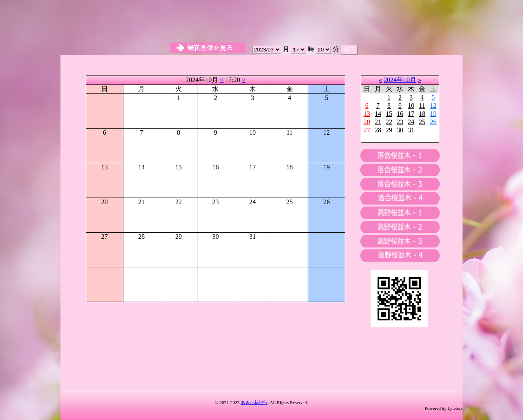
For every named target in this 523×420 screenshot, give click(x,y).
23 (400, 122)
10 (411, 106)
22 (389, 122)
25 (422, 122)
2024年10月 (400, 80)
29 (389, 130)
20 (367, 122)
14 (378, 114)
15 (389, 114)
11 (422, 106)
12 (433, 106)
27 (367, 130)
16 (400, 114)
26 (433, 122)
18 (422, 114)
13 (367, 114)
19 (433, 114)
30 (400, 130)
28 (378, 130)
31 (411, 130)
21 (378, 122)
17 (411, 114)
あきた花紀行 (254, 402)
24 (411, 122)
